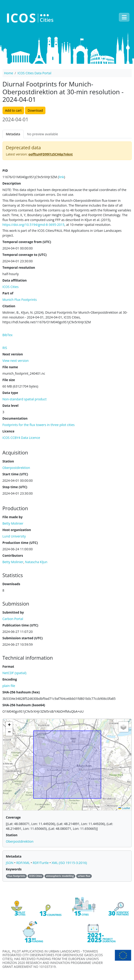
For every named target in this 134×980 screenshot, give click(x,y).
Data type (10, 393)
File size (9, 380)
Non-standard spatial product (25, 399)
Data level (11, 406)
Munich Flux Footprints (20, 300)
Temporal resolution (19, 267)
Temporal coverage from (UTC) (27, 242)
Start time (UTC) (15, 474)
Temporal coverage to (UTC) (25, 255)
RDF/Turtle (41, 863)
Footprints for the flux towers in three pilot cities (39, 425)
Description (12, 183)
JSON (10, 863)
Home (9, 73)
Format (8, 666)
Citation (9, 306)
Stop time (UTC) (15, 487)
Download (35, 110)
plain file (9, 686)
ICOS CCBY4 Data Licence (21, 438)
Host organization (17, 530)
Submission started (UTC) (23, 638)
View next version (16, 361)
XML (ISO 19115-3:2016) (69, 863)
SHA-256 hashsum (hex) (21, 692)
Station (8, 461)
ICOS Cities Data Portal (34, 73)
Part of (8, 293)
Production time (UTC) (20, 543)
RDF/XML (24, 863)
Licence (8, 431)
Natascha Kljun (36, 562)
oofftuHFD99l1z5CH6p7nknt (51, 154)
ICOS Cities (11, 287)
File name (10, 367)
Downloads (11, 584)
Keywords (14, 869)
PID (5, 170)
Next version (13, 354)
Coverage (13, 817)
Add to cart (13, 110)
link (61, 177)
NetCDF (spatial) (14, 673)
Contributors (13, 555)
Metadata (13, 134)
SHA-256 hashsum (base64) (24, 705)
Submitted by (13, 612)
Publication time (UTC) (20, 625)
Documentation (15, 418)
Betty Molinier (13, 562)
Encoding (10, 679)
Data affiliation (15, 280)
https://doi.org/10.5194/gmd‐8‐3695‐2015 (33, 225)
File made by (13, 517)
